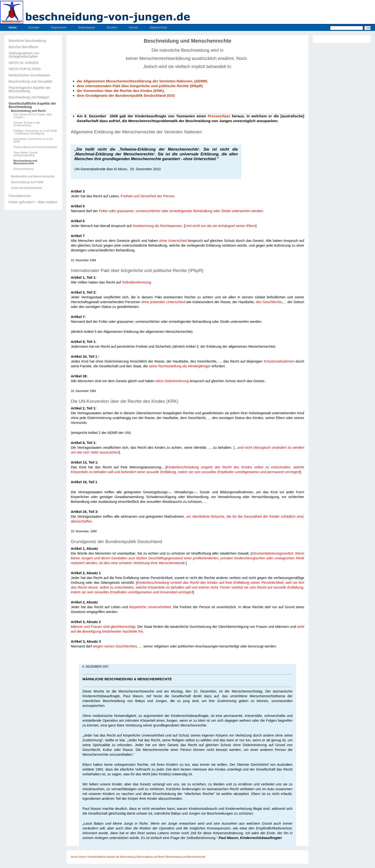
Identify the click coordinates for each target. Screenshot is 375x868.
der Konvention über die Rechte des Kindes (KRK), (121, 91)
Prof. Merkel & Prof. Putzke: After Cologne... (33, 116)
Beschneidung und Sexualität (30, 81)
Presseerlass (219, 116)
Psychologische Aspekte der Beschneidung (30, 89)
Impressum (59, 28)
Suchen (112, 28)
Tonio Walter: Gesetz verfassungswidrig (26, 154)
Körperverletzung (23, 169)
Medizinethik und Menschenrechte (33, 176)
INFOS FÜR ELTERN (25, 69)
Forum (133, 28)
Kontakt (34, 28)
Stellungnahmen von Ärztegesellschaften (24, 55)
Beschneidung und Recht (28, 111)
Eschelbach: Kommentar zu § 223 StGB (33, 140)
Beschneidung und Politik (27, 182)
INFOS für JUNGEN (23, 63)
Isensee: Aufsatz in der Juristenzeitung (27, 124)
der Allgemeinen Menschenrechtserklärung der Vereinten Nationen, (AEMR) (142, 81)
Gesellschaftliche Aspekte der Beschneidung (32, 105)
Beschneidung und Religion (29, 97)
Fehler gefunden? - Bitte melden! (33, 202)
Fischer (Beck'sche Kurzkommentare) (35, 147)
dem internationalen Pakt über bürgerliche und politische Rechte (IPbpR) (140, 86)
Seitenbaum (87, 28)
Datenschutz (158, 28)
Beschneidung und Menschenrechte (25, 162)
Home (13, 28)
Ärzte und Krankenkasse (27, 188)
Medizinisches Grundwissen (29, 75)
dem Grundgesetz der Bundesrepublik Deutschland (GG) (126, 95)
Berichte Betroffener (23, 47)
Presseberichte (20, 196)
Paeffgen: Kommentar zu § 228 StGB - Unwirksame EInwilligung (35, 132)
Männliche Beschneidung (27, 41)
